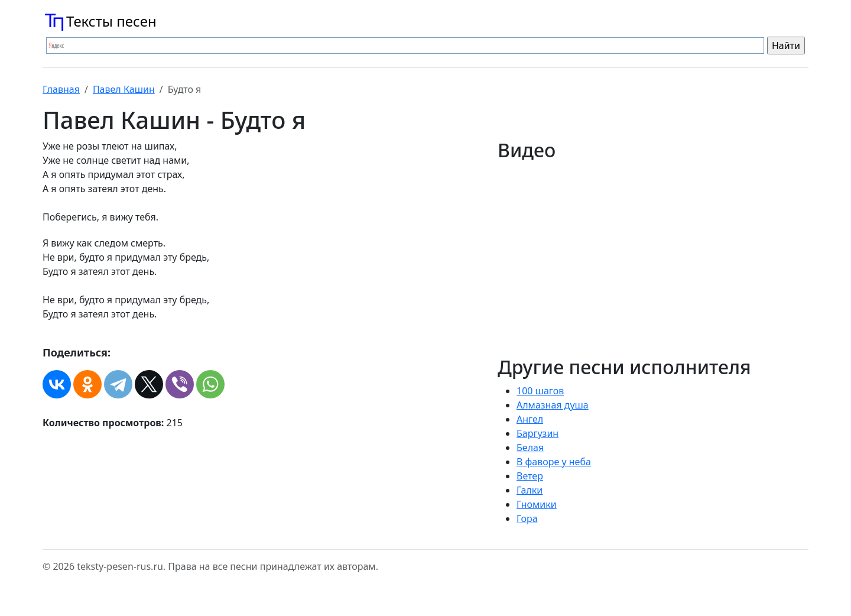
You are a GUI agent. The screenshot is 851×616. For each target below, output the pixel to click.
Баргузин (537, 433)
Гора (527, 518)
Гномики (537, 504)
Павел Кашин (124, 89)
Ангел (530, 419)
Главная (61, 89)
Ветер (530, 476)
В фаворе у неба (554, 462)
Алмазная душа (553, 405)
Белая (530, 448)
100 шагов (540, 391)
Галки (530, 490)
